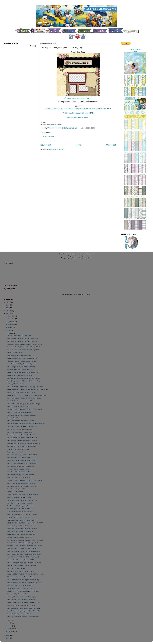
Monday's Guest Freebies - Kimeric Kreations (22, 461)
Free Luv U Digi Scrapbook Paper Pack (20, 526)
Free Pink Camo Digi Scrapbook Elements (21, 483)
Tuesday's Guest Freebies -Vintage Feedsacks (22, 520)
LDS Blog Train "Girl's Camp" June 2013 (20, 478)
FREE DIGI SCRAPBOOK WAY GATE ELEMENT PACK (26, 574)
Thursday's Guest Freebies (16, 568)
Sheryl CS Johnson (54, 128)
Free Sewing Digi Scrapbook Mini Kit (19, 355)
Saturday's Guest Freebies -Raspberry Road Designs (25, 344)
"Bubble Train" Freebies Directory (18, 449)
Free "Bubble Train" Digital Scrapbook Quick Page (24, 443)
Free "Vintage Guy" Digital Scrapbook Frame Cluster (24, 554)
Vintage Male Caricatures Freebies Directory (22, 577)
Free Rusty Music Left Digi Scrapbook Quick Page (24, 404)
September (12, 325)
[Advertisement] (12, 85)
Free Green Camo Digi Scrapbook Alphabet (21, 415)
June (10, 333)
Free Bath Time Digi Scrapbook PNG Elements (23, 548)
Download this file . (79, 98)
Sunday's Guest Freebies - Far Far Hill (20, 336)
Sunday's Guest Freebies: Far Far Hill (20, 401)
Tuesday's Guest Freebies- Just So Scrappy (22, 597)
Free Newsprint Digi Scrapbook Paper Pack (21, 600)
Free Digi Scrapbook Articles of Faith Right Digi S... (24, 617)
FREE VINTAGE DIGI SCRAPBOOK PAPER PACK (24, 602)
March (10, 626)
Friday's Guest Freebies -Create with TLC (21, 560)
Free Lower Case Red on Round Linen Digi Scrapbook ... (26, 387)
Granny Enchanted (135, 49)
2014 (8, 311)
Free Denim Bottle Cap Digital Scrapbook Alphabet (24, 551)
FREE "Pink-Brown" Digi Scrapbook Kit (20, 375)
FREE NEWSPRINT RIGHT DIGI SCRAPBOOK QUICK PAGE (28, 389)
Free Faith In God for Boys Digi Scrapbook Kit (22, 565)
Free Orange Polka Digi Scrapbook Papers (21, 367)
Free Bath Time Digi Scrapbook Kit (19, 458)
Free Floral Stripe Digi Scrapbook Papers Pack (23, 455)
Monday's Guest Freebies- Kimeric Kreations (22, 392)
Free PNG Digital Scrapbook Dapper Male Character (24, 583)
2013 (8, 314)
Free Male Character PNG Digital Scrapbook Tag (23, 580)
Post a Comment (49, 136)
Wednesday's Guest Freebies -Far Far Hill (21, 370)
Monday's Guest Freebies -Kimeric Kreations (22, 605)
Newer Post (46, 145)
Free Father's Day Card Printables (18, 489)
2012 (8, 635)
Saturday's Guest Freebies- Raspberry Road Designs (25, 409)
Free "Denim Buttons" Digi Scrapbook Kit (21, 475)
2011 (8, 638)
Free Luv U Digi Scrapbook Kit (17, 594)
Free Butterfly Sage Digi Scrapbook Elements (22, 441)
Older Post (111, 145)
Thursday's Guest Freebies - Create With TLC (22, 426)
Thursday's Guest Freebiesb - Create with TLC (22, 500)
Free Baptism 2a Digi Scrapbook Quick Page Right (24, 608)
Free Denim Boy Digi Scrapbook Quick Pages (22, 514)
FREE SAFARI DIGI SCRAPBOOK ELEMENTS (23, 534)
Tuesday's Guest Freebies (16, 384)
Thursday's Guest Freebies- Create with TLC (22, 361)
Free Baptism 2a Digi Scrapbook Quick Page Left (23, 611)
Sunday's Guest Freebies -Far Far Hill (20, 469)
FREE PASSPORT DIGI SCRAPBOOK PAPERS (23, 591)
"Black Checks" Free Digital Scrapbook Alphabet (23, 495)
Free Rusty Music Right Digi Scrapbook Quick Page (24, 398)
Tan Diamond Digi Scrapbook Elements (20, 506)
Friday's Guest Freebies (15, 353)
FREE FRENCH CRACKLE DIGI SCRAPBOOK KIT (24, 372)
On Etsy (135, 51)
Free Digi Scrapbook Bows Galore (18, 407)
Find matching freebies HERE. (78, 118)
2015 (8, 308)
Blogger (88, 294)
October (11, 322)
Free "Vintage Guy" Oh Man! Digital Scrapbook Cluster (25, 557)
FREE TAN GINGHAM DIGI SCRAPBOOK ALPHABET (25, 523)
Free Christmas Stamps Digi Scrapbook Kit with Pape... (25, 540)
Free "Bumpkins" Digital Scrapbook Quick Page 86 (24, 378)
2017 (8, 302)
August (10, 327)
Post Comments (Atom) (57, 149)
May (9, 620)
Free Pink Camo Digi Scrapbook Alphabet (21, 421)
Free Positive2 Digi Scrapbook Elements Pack (22, 438)
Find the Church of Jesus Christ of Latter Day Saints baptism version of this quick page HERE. (78, 109)
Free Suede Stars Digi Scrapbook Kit (19, 472)
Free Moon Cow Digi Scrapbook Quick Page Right (24, 347)
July (9, 330)
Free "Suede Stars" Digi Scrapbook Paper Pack (23, 543)
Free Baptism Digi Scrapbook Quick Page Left (22, 341)
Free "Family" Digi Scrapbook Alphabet (20, 503)
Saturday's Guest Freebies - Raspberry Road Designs (25, 546)
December (11, 316)
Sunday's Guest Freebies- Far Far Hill (20, 614)
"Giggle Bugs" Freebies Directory (18, 517)
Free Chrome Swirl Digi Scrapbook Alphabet (22, 364)
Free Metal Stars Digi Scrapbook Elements (21, 571)
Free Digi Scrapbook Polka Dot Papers (20, 497)
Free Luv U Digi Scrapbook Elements (19, 412)
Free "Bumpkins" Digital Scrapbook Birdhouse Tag (24, 381)
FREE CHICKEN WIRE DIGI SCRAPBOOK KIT (23, 358)
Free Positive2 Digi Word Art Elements (20, 432)
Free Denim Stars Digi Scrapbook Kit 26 (20, 532)
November (11, 319)
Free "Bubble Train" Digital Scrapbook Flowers (22, 446)
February (11, 629)
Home (79, 145)
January (11, 632)
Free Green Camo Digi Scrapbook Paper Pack (22, 486)
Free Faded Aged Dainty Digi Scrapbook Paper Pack (24, 563)
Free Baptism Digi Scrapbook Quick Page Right (23, 338)
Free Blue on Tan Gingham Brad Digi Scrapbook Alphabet (26, 424)
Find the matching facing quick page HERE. (78, 113)
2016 (8, 305)
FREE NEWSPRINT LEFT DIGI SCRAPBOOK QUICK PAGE (27, 395)
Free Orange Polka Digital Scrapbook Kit (21, 466)
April (9, 623)
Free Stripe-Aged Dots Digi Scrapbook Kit (21, 429)
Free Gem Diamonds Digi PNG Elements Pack (22, 463)
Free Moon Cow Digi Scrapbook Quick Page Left (23, 350)
